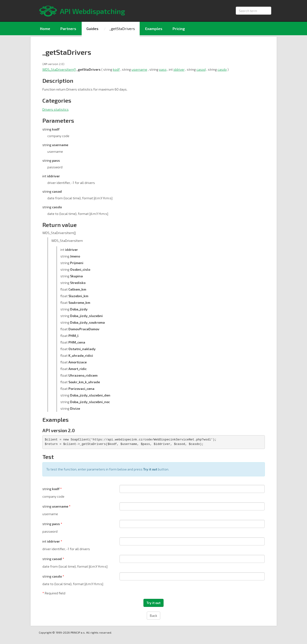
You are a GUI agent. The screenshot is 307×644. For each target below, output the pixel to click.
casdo (222, 69)
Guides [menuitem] (92, 28)
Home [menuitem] (45, 28)
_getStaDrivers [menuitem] (122, 28)
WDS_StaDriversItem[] (59, 69)
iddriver (179, 69)
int (51, 541)
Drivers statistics (56, 109)
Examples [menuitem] (154, 28)
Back (153, 616)
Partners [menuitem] (68, 28)
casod (201, 69)
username (139, 69)
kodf (116, 69)
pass (163, 69)
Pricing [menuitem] (179, 28)
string (51, 489)
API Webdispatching (92, 11)
